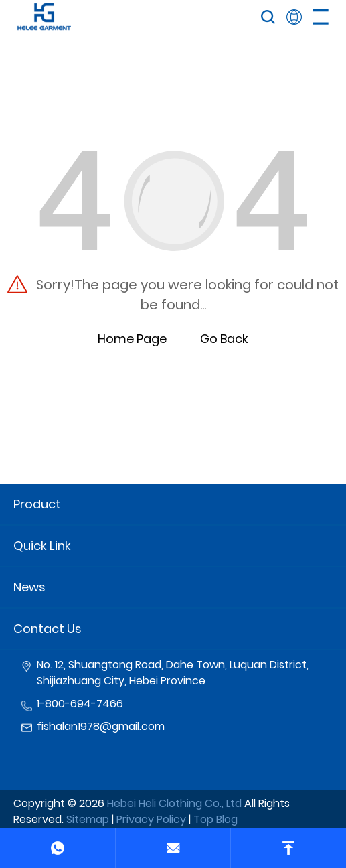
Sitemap (88, 819)
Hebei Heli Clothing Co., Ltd (174, 803)
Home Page (132, 339)
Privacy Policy (151, 819)
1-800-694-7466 (80, 704)
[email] (173, 848)
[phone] (58, 848)
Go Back (224, 339)
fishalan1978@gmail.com (101, 726)
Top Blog (215, 819)
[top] (288, 848)
